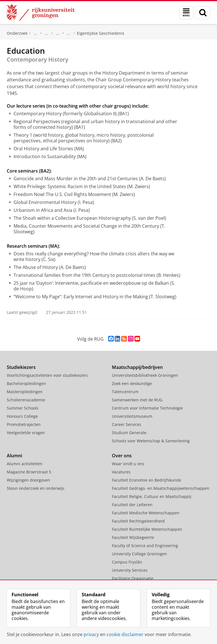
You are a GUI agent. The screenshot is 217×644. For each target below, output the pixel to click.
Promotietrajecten (24, 424)
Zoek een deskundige (132, 383)
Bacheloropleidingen (26, 383)
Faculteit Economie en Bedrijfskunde (147, 480)
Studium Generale (129, 433)
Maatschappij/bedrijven (137, 367)
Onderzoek (17, 33)
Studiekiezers (21, 367)
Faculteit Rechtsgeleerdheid (138, 521)
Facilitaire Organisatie (133, 578)
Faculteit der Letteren (132, 505)
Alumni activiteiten (25, 464)
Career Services (127, 424)
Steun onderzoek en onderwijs (36, 488)
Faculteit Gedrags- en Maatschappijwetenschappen (161, 488)
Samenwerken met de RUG (137, 400)
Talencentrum (125, 392)
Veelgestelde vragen (26, 433)
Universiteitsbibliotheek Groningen (145, 375)
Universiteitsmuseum (132, 416)
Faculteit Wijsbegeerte (133, 537)
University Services (130, 570)
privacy (91, 634)
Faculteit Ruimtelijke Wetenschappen (147, 529)
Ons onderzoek (36, 33)
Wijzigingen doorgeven (28, 480)
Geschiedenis (58, 33)
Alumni (14, 456)
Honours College (22, 416)
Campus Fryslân (127, 562)
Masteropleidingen (25, 392)
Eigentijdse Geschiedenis (101, 33)
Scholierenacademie (26, 400)
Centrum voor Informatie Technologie (147, 408)
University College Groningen (139, 554)
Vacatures (121, 472)
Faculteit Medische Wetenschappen (146, 513)
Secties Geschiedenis (69, 33)
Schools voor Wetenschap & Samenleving (151, 441)
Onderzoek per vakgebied (47, 33)
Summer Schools (23, 408)
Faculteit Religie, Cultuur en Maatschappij (152, 496)
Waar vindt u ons (128, 464)
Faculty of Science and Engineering (145, 546)
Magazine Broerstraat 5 (29, 472)
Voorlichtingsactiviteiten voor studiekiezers (47, 375)
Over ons (122, 456)
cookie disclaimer (125, 634)
